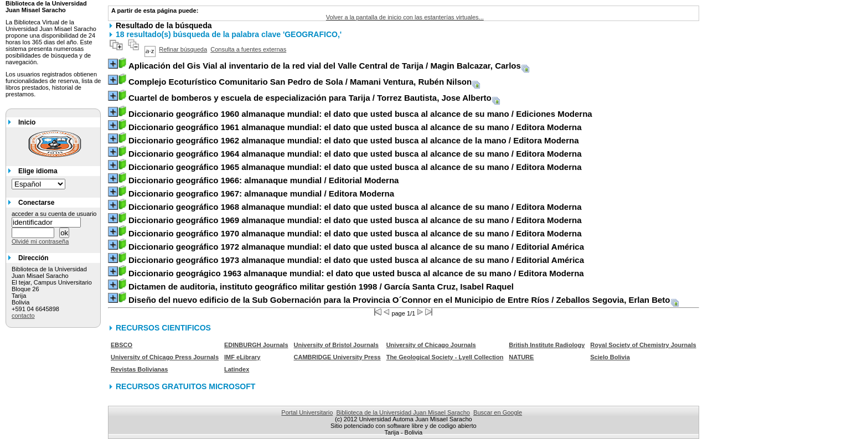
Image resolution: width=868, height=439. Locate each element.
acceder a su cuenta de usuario (54, 214)
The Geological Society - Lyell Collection (445, 357)
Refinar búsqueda (183, 49)
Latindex (237, 369)
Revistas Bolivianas (139, 369)
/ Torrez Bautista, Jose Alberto (310, 98)
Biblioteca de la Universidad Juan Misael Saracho (403, 412)
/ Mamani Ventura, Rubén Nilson (300, 82)
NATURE (521, 357)
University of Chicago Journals (431, 345)
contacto (23, 316)
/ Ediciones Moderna (360, 114)
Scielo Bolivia (610, 357)
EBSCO (122, 345)
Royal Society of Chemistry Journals (643, 345)
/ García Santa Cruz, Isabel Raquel (321, 286)
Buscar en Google (498, 412)
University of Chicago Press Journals (165, 357)
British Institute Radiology (547, 345)
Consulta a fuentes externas (248, 49)
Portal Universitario (307, 412)
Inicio (27, 122)
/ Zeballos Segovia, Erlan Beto (399, 300)
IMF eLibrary (242, 357)
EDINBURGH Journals (256, 345)
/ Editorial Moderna (263, 180)
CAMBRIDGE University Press (337, 357)
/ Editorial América (356, 247)
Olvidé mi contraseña (40, 241)
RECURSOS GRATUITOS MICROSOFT (185, 386)
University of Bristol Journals (336, 345)
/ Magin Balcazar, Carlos (325, 66)
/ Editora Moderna (355, 127)
